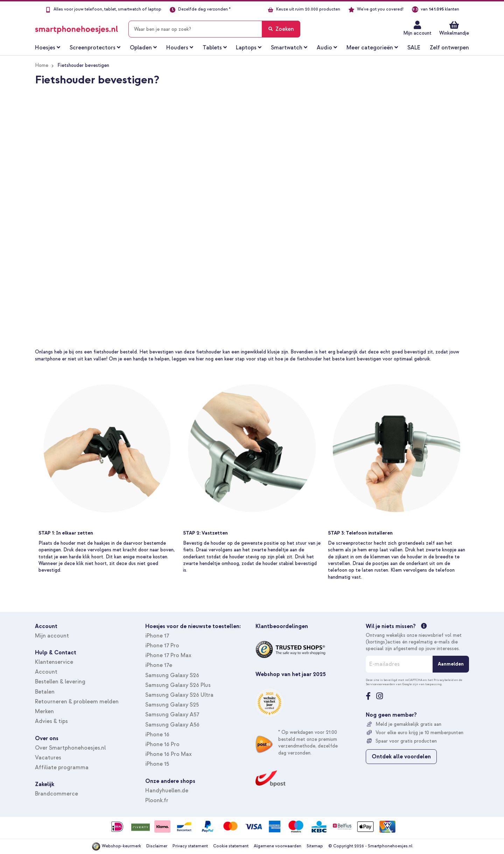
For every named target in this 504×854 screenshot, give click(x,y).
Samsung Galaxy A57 (172, 715)
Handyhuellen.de (167, 791)
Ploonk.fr (157, 800)
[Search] (281, 29)
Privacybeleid (444, 680)
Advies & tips (51, 721)
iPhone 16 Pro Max (169, 754)
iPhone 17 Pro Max (168, 655)
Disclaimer (157, 846)
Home (42, 65)
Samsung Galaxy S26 (172, 675)
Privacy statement (190, 846)
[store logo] (76, 28)
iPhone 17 (157, 636)
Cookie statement (231, 846)
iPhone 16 (157, 735)
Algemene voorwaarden (278, 846)
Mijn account (417, 33)
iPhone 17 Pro (162, 646)
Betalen (45, 692)
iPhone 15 (157, 764)
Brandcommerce (57, 794)
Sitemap (315, 846)
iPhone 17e (159, 665)
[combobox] (214, 29)
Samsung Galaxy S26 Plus (178, 685)
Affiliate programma (62, 767)
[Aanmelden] (451, 664)
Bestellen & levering (60, 682)
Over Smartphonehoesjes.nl (70, 748)
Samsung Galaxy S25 (172, 705)
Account (46, 672)
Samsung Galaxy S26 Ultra (179, 695)
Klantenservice (54, 662)
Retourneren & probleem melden (77, 702)
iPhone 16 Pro (162, 744)
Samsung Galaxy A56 (172, 725)
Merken (44, 711)
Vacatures (48, 758)
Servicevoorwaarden (380, 684)
